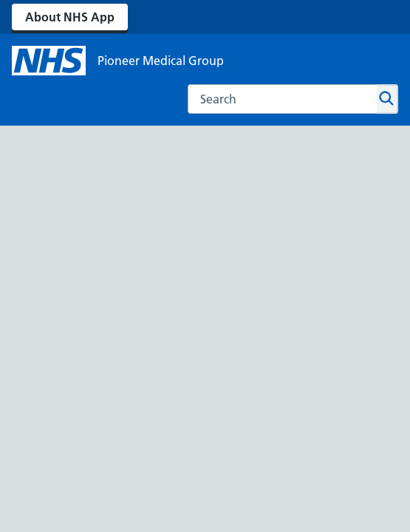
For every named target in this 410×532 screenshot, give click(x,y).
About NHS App (70, 17)
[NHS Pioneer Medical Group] (118, 61)
